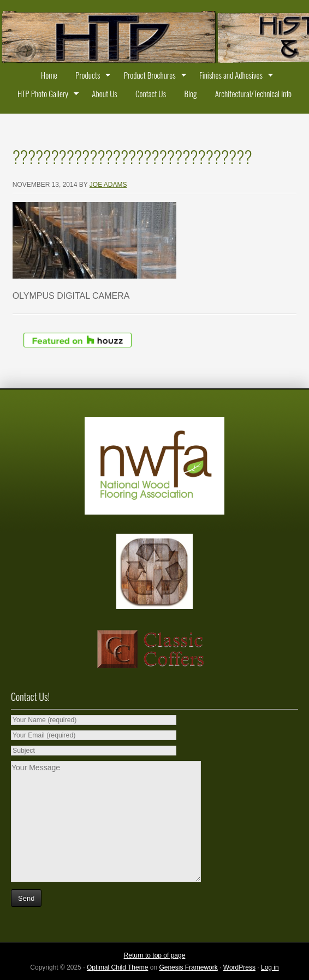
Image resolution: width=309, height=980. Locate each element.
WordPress (239, 967)
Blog (190, 93)
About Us (104, 93)
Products (90, 76)
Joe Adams (108, 185)
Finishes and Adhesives (234, 76)
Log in (270, 967)
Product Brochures (153, 76)
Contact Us (151, 93)
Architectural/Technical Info (253, 93)
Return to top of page (155, 955)
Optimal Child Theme (118, 967)
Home (49, 75)
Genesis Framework (188, 967)
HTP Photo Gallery (46, 95)
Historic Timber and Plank (154, 38)
